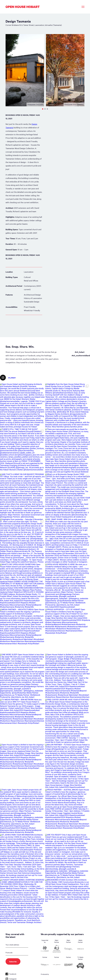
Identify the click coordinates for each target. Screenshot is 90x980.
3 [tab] (47, 109)
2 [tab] (45, 109)
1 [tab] (43, 109)
